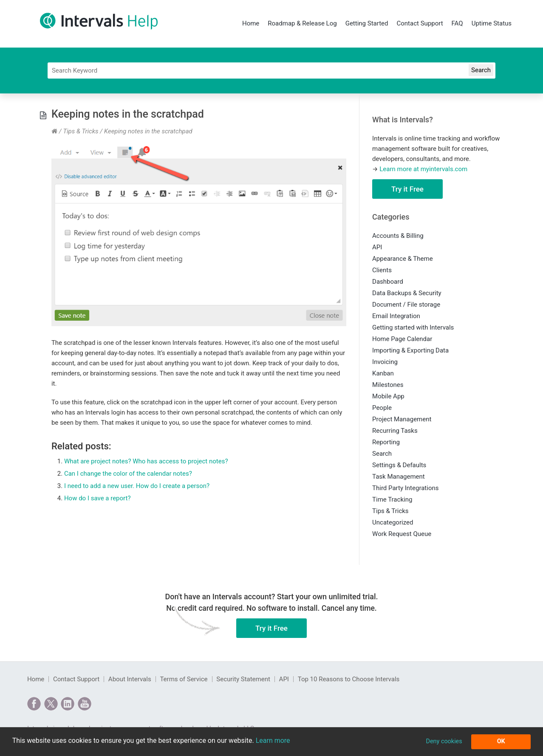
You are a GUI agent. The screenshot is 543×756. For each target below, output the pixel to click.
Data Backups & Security (407, 293)
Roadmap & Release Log (302, 23)
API (377, 247)
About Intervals (130, 679)
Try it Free (407, 189)
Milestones (388, 385)
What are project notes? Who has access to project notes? (146, 461)
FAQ (457, 23)
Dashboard (388, 282)
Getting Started (367, 23)
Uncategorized (393, 522)
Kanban (383, 373)
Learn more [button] (273, 740)
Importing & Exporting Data (410, 350)
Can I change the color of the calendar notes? (128, 474)
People (382, 408)
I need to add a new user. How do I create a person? (137, 486)
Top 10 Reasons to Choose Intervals (349, 679)
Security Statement (243, 679)
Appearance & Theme (403, 259)
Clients (382, 270)
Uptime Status (492, 23)
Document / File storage (406, 305)
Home (251, 23)
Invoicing (385, 362)
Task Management (399, 477)
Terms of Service (184, 679)
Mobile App (388, 396)
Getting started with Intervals (413, 327)
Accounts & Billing (398, 236)
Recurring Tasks (395, 431)
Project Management (402, 419)
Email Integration (396, 316)
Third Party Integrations (405, 488)
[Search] (271, 71)
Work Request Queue (402, 534)
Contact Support (420, 23)
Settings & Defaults (399, 465)
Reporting (386, 442)
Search (382, 454)
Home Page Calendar (402, 339)
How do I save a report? (98, 498)
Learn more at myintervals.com (423, 169)
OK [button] (501, 741)
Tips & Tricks (81, 131)
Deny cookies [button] (444, 741)
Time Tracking (392, 499)
